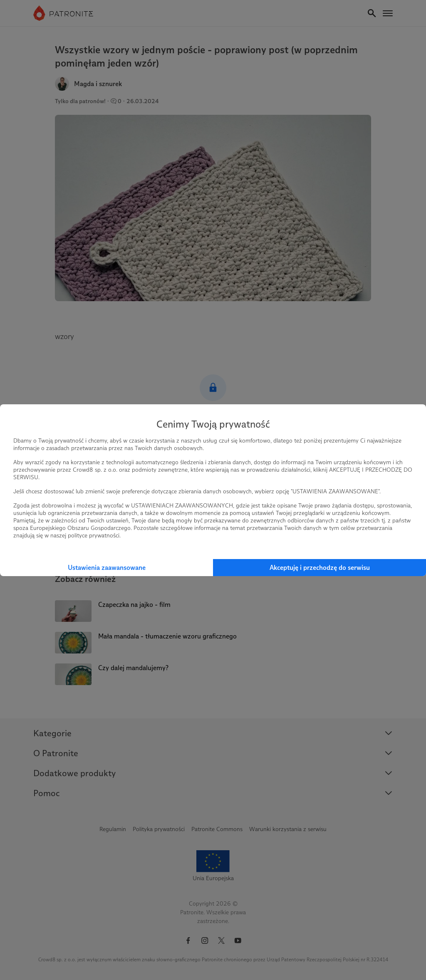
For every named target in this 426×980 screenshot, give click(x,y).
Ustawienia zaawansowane (107, 568)
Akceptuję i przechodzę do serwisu (320, 568)
